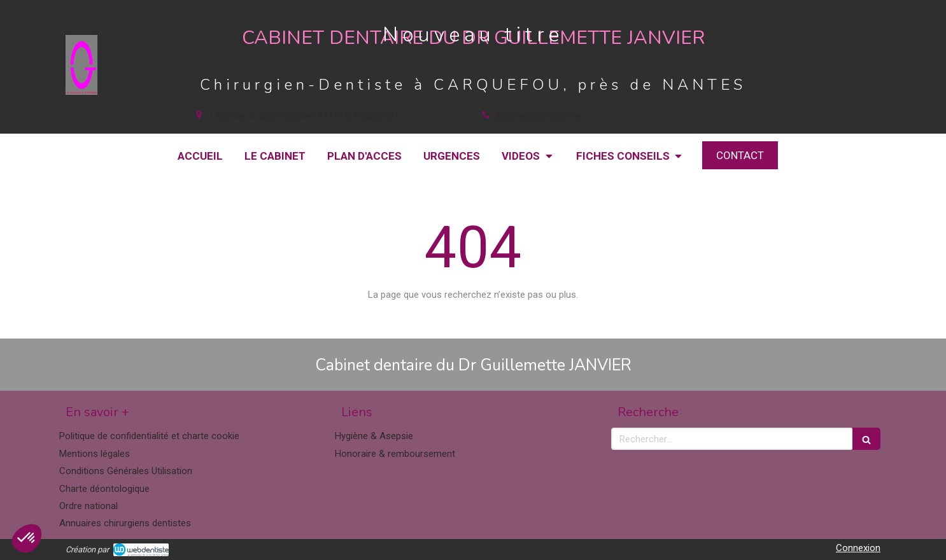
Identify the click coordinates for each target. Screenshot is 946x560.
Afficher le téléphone (539, 116)
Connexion (858, 548)
